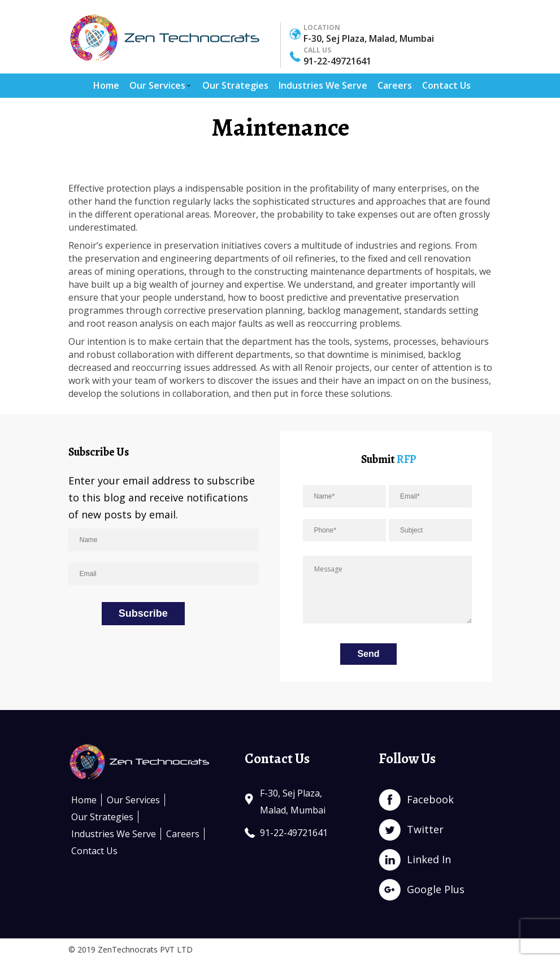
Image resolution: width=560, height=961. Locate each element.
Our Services (161, 85)
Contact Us (446, 85)
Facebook (430, 799)
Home (106, 85)
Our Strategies (235, 85)
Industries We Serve (323, 85)
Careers (395, 85)
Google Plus (436, 889)
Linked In (429, 859)
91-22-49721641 (337, 61)
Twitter (425, 829)
